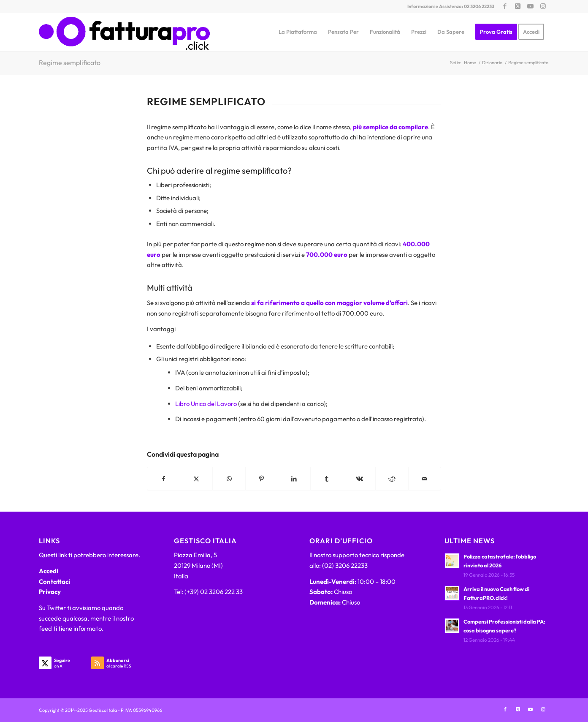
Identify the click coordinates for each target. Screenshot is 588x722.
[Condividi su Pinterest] (262, 479)
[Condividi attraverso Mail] (425, 479)
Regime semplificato (70, 63)
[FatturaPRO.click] (124, 32)
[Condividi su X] (196, 479)
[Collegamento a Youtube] (530, 6)
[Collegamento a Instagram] (543, 6)
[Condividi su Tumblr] (327, 479)
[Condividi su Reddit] (392, 479)
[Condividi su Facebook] (164, 479)
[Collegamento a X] (518, 6)
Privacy (50, 592)
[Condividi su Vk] (359, 479)
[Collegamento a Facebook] (505, 6)
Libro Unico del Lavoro (206, 404)
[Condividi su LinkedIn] (294, 479)
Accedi (49, 571)
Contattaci (54, 582)
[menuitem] (298, 32)
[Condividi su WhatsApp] (229, 479)
